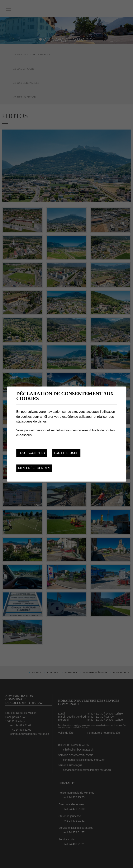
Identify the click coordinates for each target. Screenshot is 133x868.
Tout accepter (32, 453)
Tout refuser (66, 453)
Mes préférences (34, 468)
